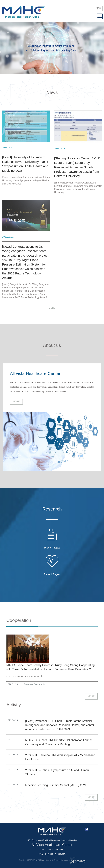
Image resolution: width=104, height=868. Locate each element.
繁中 (99, 8)
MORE (52, 308)
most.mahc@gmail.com (55, 854)
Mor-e (66, 860)
